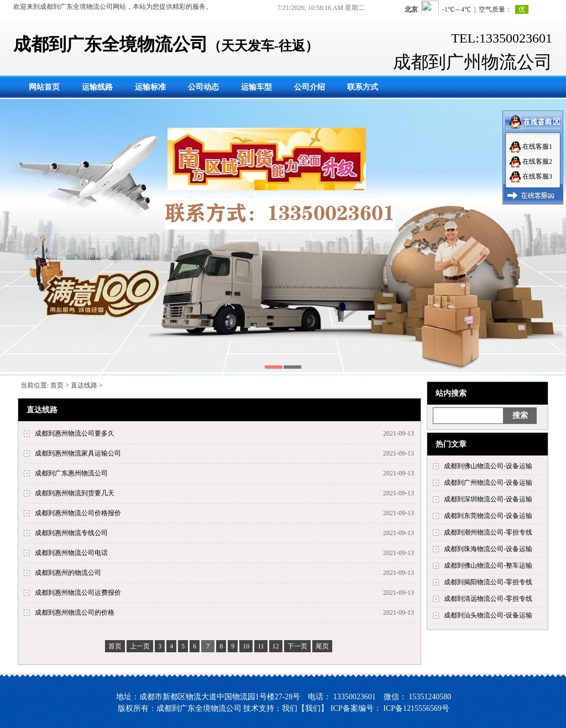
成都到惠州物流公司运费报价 (78, 593)
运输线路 (97, 87)
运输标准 (150, 87)
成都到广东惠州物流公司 (71, 473)
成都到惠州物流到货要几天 (75, 493)
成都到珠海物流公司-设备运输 (488, 549)
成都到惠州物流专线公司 (71, 533)
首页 (57, 385)
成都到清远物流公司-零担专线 (488, 599)
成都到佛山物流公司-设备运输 (488, 466)
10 (246, 646)
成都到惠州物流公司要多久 (75, 433)
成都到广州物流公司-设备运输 (488, 483)
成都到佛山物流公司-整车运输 (488, 565)
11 (261, 646)
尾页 (322, 646)
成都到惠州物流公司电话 (71, 553)
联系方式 (363, 87)
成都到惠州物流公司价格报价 (78, 513)
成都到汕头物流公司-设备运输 (488, 615)
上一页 (140, 646)
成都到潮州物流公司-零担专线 (488, 532)
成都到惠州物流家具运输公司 (78, 453)
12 (276, 646)
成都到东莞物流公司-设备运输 (488, 516)
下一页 (297, 646)
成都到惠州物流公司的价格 (75, 612)
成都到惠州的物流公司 (68, 573)
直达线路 (84, 385)
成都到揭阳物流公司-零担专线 (488, 582)
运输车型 (256, 87)
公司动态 (203, 87)
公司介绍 (310, 87)
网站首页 (44, 87)
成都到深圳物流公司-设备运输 (488, 499)
